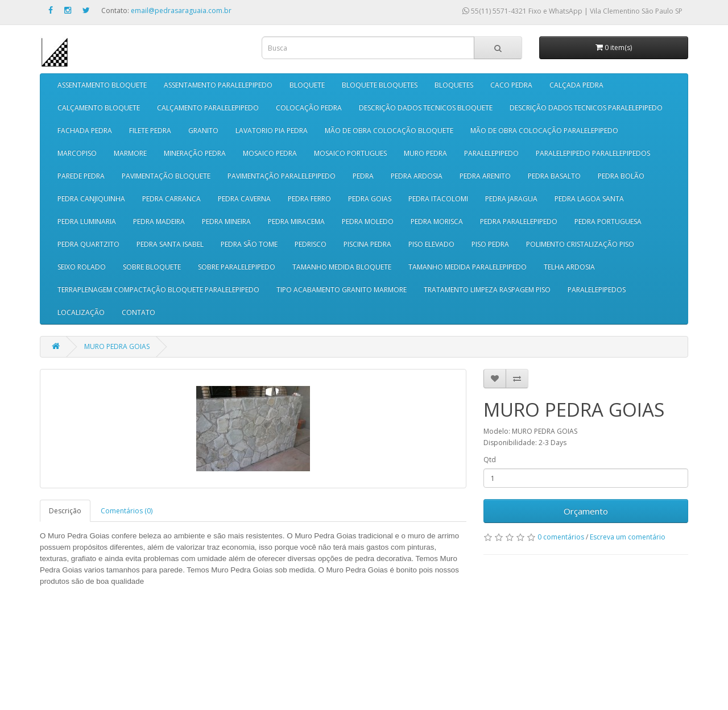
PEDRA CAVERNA (244, 199)
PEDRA (363, 176)
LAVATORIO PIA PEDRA (272, 130)
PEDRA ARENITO (485, 176)
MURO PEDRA (425, 153)
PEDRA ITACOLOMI (438, 199)
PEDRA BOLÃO (621, 176)
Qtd (490, 460)
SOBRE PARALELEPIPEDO (237, 267)
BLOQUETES (454, 85)
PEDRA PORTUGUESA (608, 221)
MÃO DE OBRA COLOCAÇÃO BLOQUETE (389, 130)
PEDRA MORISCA (437, 221)
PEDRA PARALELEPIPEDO (519, 221)
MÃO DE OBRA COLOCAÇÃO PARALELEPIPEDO (544, 130)
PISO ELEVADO (431, 244)
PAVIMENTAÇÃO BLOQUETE (166, 176)
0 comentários (561, 537)
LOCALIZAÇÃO (81, 312)
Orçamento (586, 511)
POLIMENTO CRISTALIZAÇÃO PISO (580, 244)
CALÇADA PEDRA (576, 85)
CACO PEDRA (511, 85)
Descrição (65, 511)
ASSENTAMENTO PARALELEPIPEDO (218, 85)
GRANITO (203, 130)
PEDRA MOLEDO (368, 221)
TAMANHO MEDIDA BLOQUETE (342, 267)
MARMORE (130, 153)
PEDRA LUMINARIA (87, 221)
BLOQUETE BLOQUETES (380, 85)
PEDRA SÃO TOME (249, 244)
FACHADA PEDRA (85, 130)
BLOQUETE (307, 85)
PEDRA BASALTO (554, 176)
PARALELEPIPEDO (491, 153)
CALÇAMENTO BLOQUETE (99, 108)
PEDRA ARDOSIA (417, 176)
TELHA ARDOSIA (569, 267)
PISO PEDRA (490, 244)
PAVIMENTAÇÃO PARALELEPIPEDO (282, 176)
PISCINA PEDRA (367, 244)
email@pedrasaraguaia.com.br (181, 11)
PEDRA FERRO (309, 199)
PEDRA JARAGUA (511, 199)
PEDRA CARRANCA (171, 199)
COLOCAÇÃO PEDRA (309, 108)
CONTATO (138, 312)
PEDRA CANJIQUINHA (91, 199)
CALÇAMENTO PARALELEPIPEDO (208, 108)
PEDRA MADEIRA (159, 221)
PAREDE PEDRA (81, 176)
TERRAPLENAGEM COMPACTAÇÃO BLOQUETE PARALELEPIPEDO (158, 290)
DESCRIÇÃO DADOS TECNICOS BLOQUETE (426, 108)
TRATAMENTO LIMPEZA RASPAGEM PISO (487, 290)
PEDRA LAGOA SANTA (589, 199)
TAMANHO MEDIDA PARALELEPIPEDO (468, 267)
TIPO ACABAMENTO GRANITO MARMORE (342, 290)
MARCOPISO (77, 153)
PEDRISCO (311, 244)
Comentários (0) (127, 511)
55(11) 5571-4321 (495, 11)
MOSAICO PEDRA (270, 153)
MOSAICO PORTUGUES (350, 153)
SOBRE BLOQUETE (152, 267)
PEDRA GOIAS (370, 199)
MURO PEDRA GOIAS (117, 346)
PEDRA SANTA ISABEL (170, 244)
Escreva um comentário (628, 537)
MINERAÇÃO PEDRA (195, 153)
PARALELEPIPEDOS (597, 290)
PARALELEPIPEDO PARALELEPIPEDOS (593, 153)
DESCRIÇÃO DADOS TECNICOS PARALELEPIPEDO (586, 108)
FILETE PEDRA (150, 130)
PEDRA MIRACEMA (296, 221)
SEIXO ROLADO (82, 267)
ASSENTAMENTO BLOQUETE (102, 85)
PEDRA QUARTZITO (88, 244)
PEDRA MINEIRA (226, 221)
